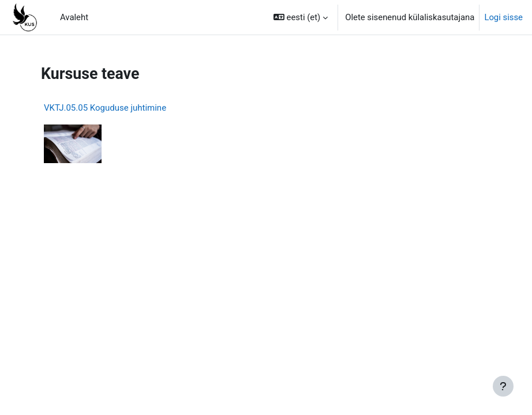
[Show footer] (503, 386)
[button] (301, 17)
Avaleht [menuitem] (74, 17)
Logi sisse (503, 17)
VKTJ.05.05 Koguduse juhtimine (105, 108)
